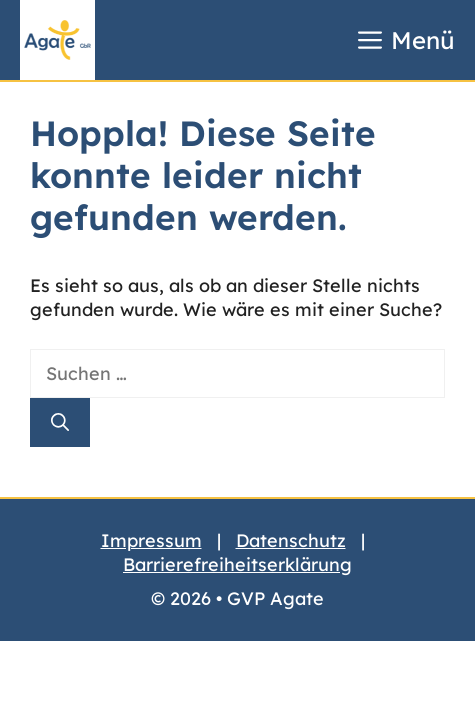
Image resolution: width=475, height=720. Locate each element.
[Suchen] (60, 422)
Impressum (151, 540)
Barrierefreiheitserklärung (237, 564)
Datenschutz (291, 540)
